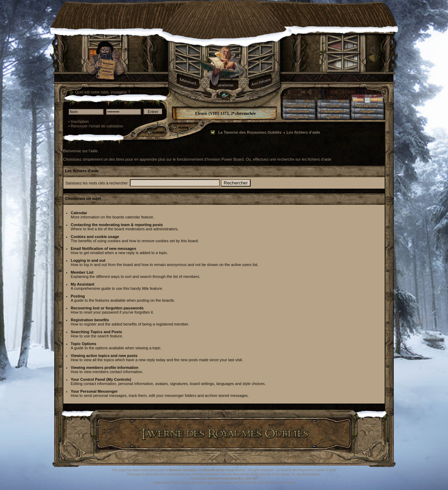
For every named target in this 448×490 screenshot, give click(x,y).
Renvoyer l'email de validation (97, 126)
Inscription (80, 121)
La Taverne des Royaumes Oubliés (250, 132)
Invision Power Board (224, 478)
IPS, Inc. (252, 478)
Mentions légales (309, 474)
